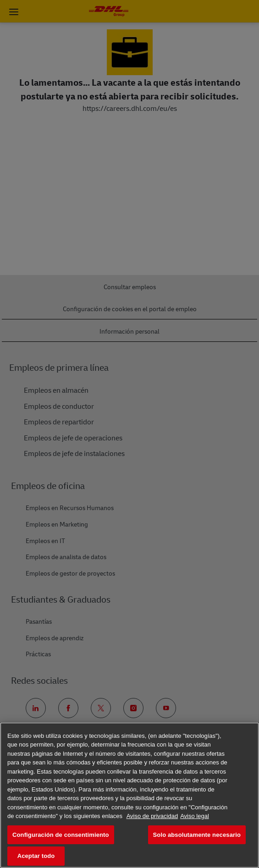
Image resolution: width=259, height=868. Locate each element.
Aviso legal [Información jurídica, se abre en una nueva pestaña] (195, 816)
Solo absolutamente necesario (197, 835)
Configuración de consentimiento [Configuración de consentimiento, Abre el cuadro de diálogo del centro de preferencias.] (61, 835)
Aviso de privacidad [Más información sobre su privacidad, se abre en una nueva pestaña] (152, 816)
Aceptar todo (36, 856)
